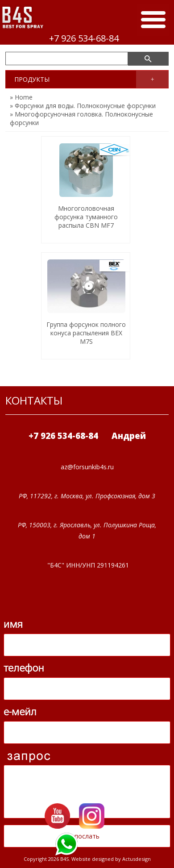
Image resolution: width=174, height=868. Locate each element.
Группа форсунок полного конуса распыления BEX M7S (86, 333)
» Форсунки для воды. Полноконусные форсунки (83, 106)
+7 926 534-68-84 (84, 38)
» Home (21, 97)
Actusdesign (137, 859)
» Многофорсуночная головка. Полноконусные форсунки (81, 118)
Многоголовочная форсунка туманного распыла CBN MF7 (86, 217)
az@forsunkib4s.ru (87, 467)
